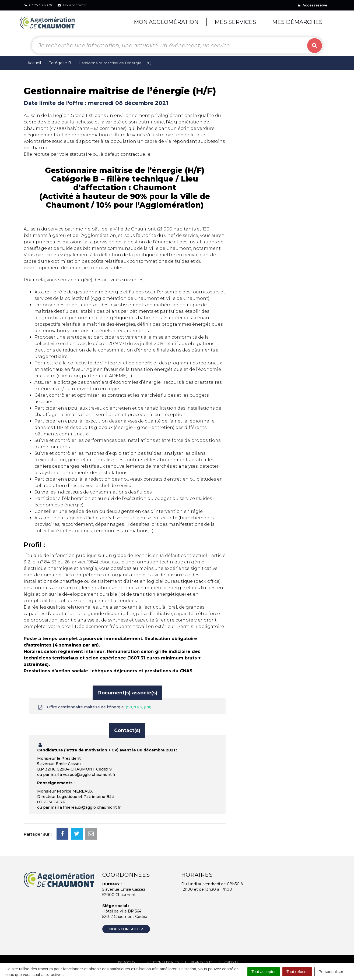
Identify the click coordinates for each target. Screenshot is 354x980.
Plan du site (202, 962)
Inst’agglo (125, 962)
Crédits (231, 962)
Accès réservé (313, 5)
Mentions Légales (163, 962)
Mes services (235, 22)
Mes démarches (297, 22)
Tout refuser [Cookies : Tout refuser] (297, 972)
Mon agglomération (166, 22)
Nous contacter (126, 929)
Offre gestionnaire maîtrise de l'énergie (94, 707)
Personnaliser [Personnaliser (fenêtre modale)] (331, 972)
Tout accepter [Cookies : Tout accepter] (264, 972)
